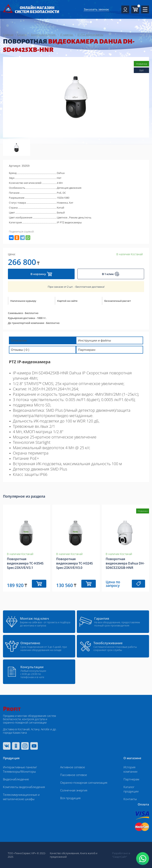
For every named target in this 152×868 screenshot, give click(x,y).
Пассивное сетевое (74, 775)
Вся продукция (70, 798)
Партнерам (131, 779)
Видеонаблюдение (16, 779)
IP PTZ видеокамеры (69, 222)
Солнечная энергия (74, 790)
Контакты (130, 799)
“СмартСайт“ (120, 857)
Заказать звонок (96, 9)
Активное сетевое (73, 767)
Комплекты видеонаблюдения (24, 787)
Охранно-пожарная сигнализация (84, 783)
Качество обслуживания (64, 853)
